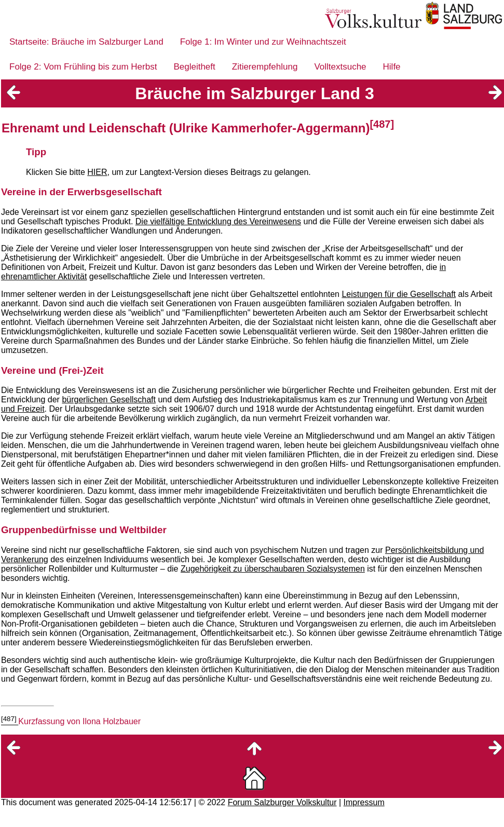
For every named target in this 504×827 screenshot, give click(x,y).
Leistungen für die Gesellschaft (399, 294)
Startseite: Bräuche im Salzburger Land (86, 42)
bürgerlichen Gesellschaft (109, 399)
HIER (97, 172)
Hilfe (392, 67)
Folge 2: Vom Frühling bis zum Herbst (83, 67)
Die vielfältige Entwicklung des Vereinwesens (218, 221)
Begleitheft (194, 67)
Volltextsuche (340, 67)
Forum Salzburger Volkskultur (282, 802)
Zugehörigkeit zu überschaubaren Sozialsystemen (273, 569)
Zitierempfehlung (265, 67)
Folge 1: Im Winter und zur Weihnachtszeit (263, 42)
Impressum (364, 802)
